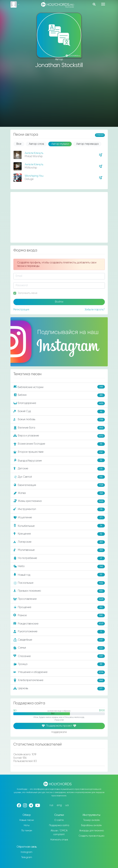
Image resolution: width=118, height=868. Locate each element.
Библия (59, 395)
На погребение (59, 558)
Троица (59, 664)
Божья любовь (59, 420)
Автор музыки (60, 144)
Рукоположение (59, 632)
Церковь (59, 689)
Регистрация (21, 310)
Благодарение (59, 403)
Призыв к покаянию (59, 591)
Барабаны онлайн (91, 825)
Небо (59, 567)
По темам (27, 831)
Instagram (27, 852)
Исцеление (59, 518)
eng (59, 805)
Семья (59, 648)
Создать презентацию (91, 836)
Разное (59, 615)
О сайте (59, 820)
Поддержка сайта (59, 825)
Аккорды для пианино (92, 831)
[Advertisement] (59, 98)
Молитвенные (59, 550)
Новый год (59, 575)
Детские (59, 469)
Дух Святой (59, 477)
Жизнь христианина (59, 501)
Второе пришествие (59, 452)
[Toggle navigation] (103, 4)
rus (51, 805)
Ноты (27, 825)
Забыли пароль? (95, 310)
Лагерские (59, 542)
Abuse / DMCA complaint (59, 833)
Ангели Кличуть (34, 153)
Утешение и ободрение (59, 672)
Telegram (27, 857)
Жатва (59, 493)
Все (19, 144)
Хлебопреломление (59, 680)
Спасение (59, 656)
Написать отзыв (59, 840)
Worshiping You (34, 176)
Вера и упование (59, 436)
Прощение (59, 607)
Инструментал (59, 509)
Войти (59, 302)
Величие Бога (59, 428)
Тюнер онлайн (92, 820)
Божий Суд (59, 412)
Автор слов (36, 144)
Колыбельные (59, 526)
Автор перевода (87, 144)
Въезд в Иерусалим (59, 460)
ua (67, 805)
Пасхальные (59, 583)
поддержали (59, 732)
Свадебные (59, 640)
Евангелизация (59, 485)
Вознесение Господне (59, 444)
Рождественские (59, 624)
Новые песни (27, 820)
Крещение (59, 534)
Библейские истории (59, 387)
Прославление (59, 599)
